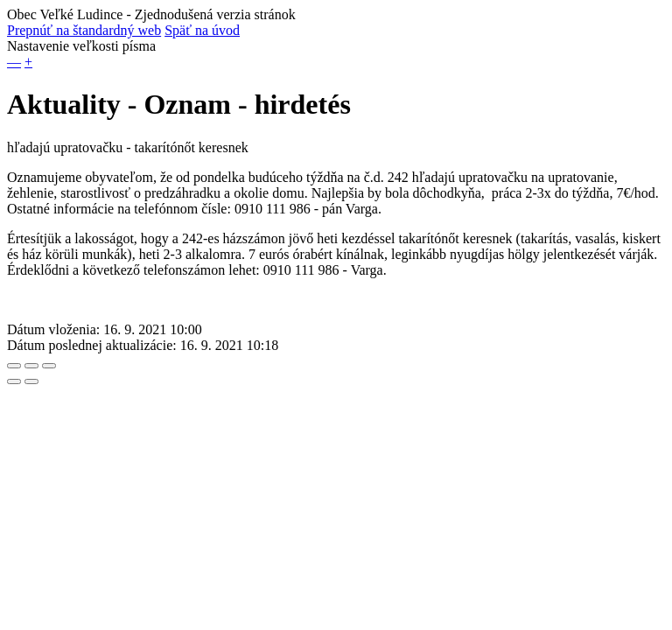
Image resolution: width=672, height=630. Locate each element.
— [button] (14, 62)
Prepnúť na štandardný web (84, 30)
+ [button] (28, 62)
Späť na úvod (202, 30)
